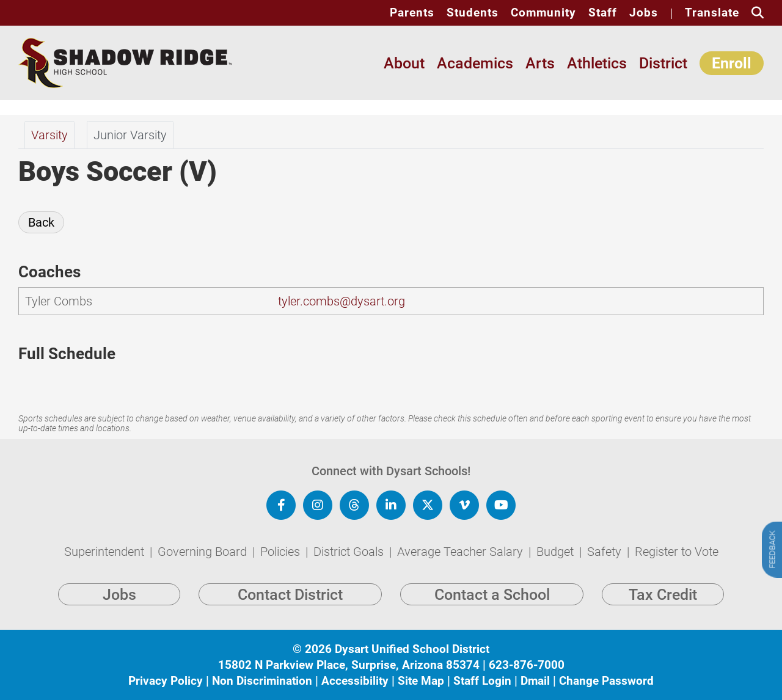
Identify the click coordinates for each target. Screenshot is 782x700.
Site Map (421, 681)
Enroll (732, 63)
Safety (606, 552)
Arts (540, 63)
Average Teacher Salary (462, 552)
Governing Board (204, 552)
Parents (412, 13)
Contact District (290, 595)
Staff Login (482, 681)
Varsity (49, 135)
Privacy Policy (166, 681)
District (663, 63)
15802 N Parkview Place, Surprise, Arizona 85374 (349, 665)
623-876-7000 (527, 665)
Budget (557, 552)
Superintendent (106, 552)
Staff (603, 13)
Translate (712, 13)
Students (473, 13)
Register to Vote (677, 552)
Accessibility (355, 681)
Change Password (606, 681)
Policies (282, 552)
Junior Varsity (130, 135)
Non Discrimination (262, 681)
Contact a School (492, 595)
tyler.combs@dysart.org (342, 301)
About (404, 63)
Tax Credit (663, 595)
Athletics (597, 63)
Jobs (644, 13)
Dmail (535, 681)
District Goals (350, 552)
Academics (475, 63)
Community (543, 13)
